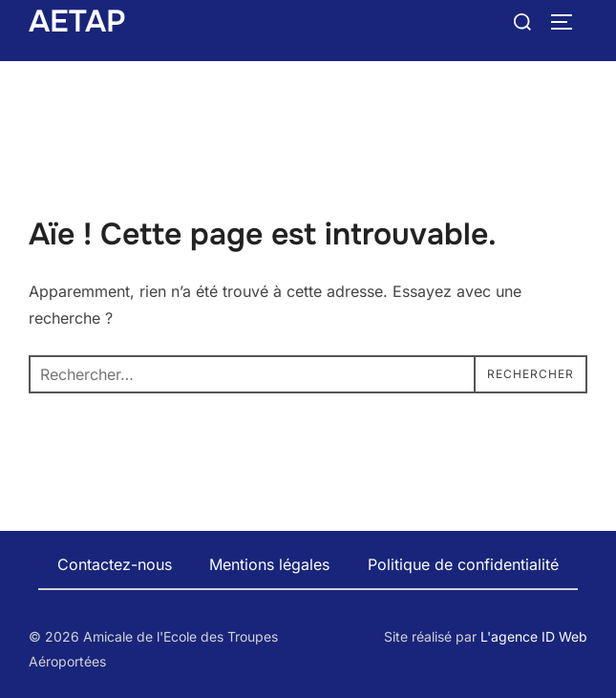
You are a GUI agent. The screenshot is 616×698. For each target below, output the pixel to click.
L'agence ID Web (534, 636)
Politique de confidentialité (463, 564)
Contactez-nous (115, 564)
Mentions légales (269, 564)
